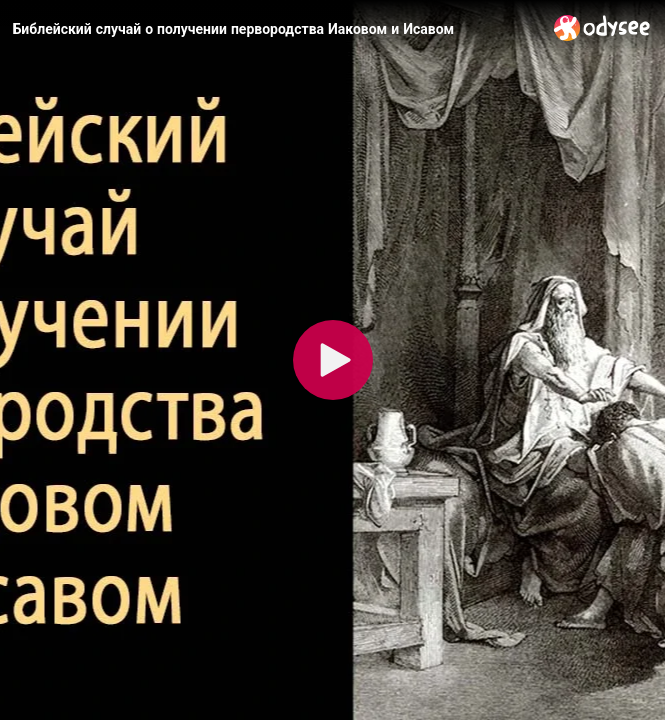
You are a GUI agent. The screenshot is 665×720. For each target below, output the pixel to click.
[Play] (333, 360)
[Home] (602, 27)
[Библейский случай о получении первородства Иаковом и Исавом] (275, 29)
